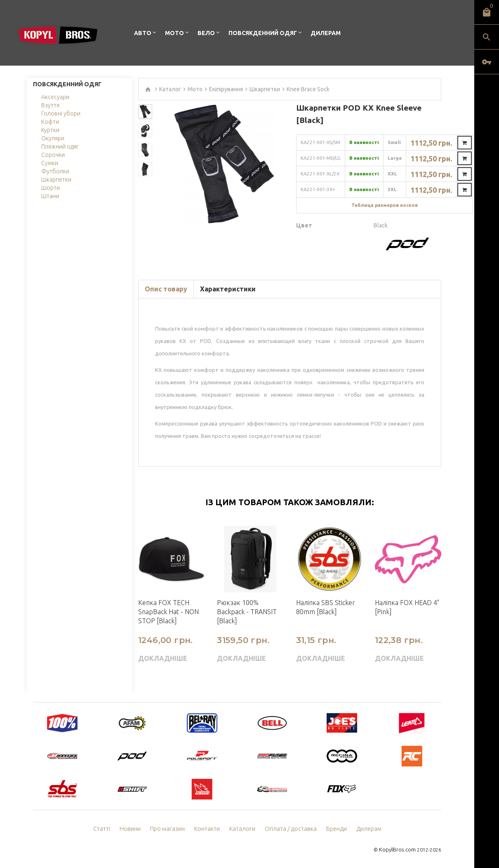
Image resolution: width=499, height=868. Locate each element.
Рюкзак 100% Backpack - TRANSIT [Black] (247, 612)
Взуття (50, 105)
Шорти (51, 188)
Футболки (55, 171)
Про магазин (171, 829)
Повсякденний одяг (263, 33)
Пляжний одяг (60, 147)
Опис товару (166, 289)
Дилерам (326, 33)
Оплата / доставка (290, 829)
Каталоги (244, 829)
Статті (106, 829)
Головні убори (61, 114)
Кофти (50, 122)
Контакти (209, 829)
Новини (134, 829)
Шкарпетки (56, 180)
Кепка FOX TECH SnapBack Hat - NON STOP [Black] (168, 612)
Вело (206, 33)
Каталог (170, 89)
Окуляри (53, 138)
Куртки (50, 130)
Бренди (333, 829)
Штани (50, 196)
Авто (143, 33)
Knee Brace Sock (308, 89)
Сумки (50, 163)
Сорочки (53, 155)
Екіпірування (226, 89)
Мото (174, 33)
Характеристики (228, 289)
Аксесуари (55, 97)
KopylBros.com (398, 850)
